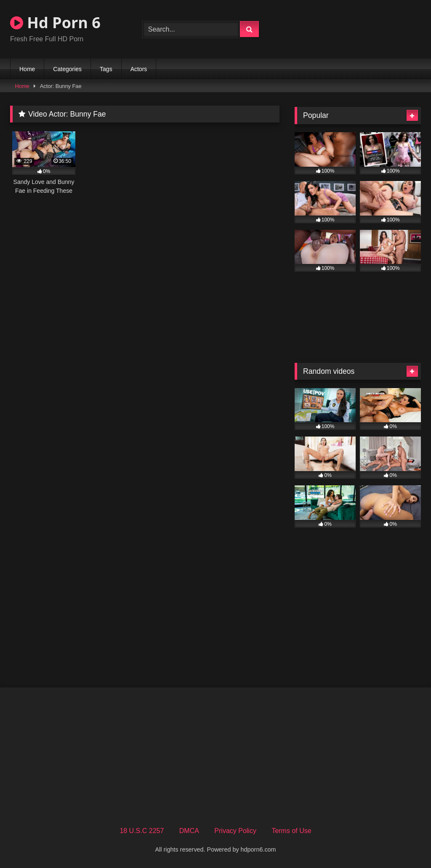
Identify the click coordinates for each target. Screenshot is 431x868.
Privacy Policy (235, 831)
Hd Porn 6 (55, 23)
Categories (67, 69)
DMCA (189, 831)
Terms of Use (291, 831)
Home (27, 69)
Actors (139, 69)
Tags (106, 69)
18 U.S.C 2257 (142, 831)
